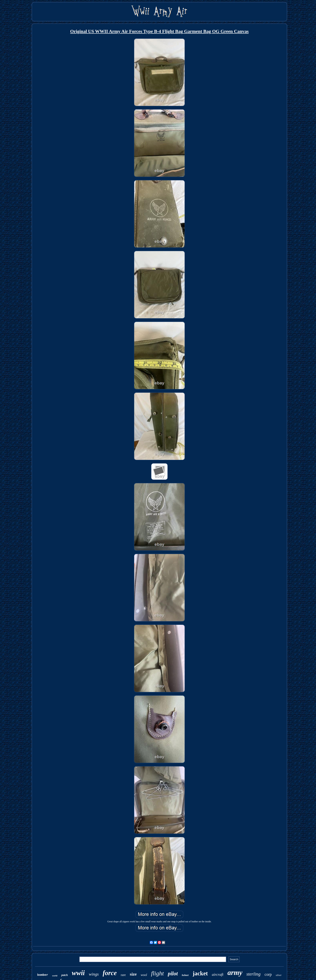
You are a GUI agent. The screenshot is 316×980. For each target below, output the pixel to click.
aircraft (218, 974)
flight (157, 973)
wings (94, 974)
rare (123, 975)
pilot (173, 974)
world (55, 976)
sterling (254, 974)
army (235, 973)
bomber (43, 975)
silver (279, 975)
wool (144, 975)
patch (64, 975)
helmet (185, 975)
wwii (78, 973)
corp (268, 974)
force (110, 973)
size (133, 974)
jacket (200, 973)
